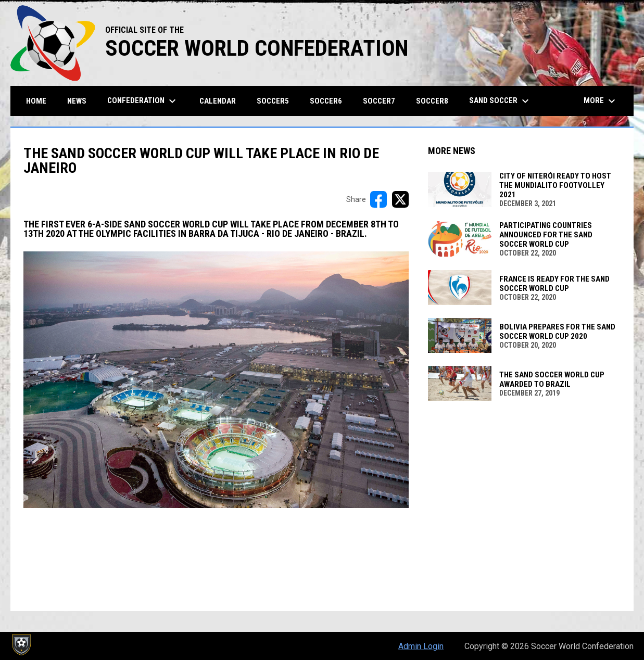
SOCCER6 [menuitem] (326, 101)
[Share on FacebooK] (378, 199)
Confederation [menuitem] (143, 101)
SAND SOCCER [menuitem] (500, 101)
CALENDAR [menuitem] (218, 101)
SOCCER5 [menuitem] (273, 101)
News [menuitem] (77, 101)
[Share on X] (400, 199)
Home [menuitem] (36, 101)
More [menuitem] (601, 101)
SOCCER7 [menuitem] (379, 101)
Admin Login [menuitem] (421, 646)
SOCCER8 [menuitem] (432, 101)
